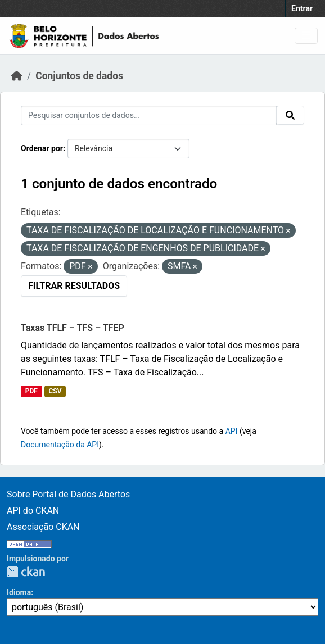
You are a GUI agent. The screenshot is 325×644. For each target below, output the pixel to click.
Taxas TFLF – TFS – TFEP (73, 328)
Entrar (302, 8)
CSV (55, 391)
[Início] (17, 76)
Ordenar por (42, 148)
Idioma (19, 592)
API (232, 431)
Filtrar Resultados (74, 286)
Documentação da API (60, 445)
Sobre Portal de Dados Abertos (68, 494)
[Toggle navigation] (306, 36)
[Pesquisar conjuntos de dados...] (149, 115)
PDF (31, 391)
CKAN (26, 572)
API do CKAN (33, 511)
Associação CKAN (43, 527)
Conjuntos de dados (79, 76)
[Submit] (290, 115)
